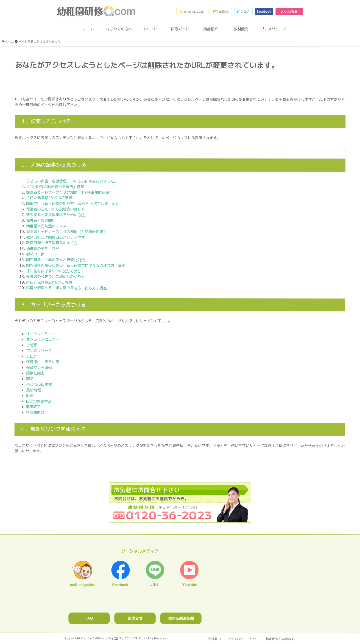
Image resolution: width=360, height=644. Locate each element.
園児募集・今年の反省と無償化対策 (56, 260)
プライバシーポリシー (243, 639)
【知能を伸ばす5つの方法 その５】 (55, 271)
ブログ (243, 11)
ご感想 (32, 345)
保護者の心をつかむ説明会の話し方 (56, 209)
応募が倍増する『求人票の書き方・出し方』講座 (67, 288)
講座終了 (33, 407)
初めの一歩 (35, 254)
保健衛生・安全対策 (43, 362)
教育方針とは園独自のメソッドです (56, 237)
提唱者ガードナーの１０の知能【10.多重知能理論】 (69, 192)
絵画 (30, 395)
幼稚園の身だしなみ (43, 249)
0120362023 (180, 502)
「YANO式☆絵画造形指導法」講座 (55, 186)
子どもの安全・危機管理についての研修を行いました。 (72, 181)
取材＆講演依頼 (181, 618)
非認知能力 (35, 412)
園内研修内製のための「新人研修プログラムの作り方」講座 (76, 265)
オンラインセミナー (43, 339)
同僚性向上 (35, 373)
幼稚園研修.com (97, 11)
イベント (150, 29)
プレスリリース (272, 29)
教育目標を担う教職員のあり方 (52, 243)
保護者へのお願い (41, 220)
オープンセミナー (41, 334)
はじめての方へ (119, 29)
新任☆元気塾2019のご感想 (49, 282)
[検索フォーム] (176, 153)
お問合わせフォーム (221, 11)
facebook (264, 11)
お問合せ (135, 618)
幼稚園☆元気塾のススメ (46, 226)
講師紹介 (211, 29)
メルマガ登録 (289, 11)
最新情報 (33, 390)
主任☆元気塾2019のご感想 (49, 198)
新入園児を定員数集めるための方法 (56, 215)
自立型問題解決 (39, 401)
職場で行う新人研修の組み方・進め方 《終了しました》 (73, 203)
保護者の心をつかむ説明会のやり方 (56, 277)
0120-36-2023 (192, 11)
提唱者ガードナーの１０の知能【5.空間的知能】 (66, 232)
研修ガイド (180, 29)
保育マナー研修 (39, 367)
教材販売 (241, 29)
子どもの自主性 (39, 384)
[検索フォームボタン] (339, 155)
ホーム (89, 29)
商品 (30, 379)
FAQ (89, 618)
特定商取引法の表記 (280, 639)
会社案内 (214, 639)
